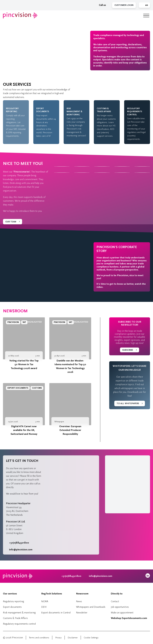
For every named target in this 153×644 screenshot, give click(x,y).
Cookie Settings (91, 638)
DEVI (44, 607)
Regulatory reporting (14, 601)
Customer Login (124, 5)
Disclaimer (73, 638)
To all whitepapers (128, 403)
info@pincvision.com (21, 550)
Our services (10, 594)
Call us (101, 5)
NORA (45, 601)
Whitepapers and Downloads (91, 607)
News (79, 601)
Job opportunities (120, 607)
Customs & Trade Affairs (15, 618)
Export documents (12, 607)
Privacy (58, 638)
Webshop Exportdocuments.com (129, 618)
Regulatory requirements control (19, 624)
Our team (11, 222)
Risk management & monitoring (19, 613)
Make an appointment (122, 613)
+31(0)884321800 (17, 543)
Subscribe (128, 350)
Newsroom (15, 311)
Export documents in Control (56, 613)
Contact (115, 601)
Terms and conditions (39, 638)
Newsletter (82, 613)
